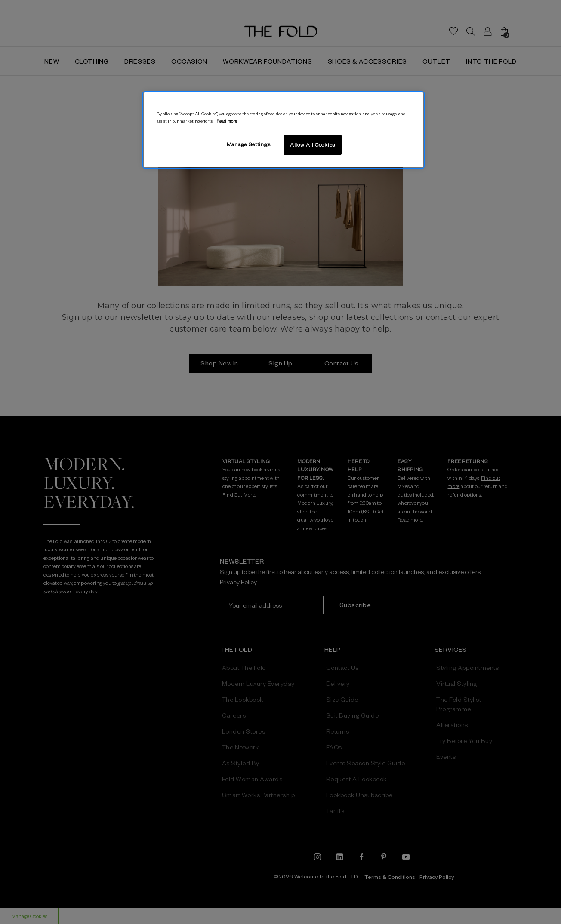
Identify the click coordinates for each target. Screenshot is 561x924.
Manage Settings (249, 144)
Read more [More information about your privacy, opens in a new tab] (227, 121)
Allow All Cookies (313, 144)
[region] (284, 130)
